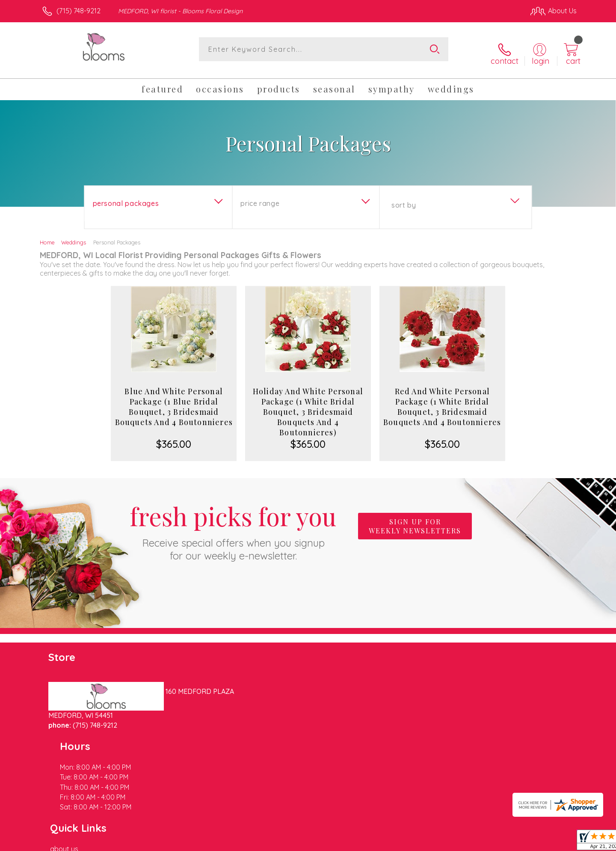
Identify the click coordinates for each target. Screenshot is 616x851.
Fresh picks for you (233, 524)
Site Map (554, 842)
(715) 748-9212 (78, 11)
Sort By (404, 198)
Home (47, 235)
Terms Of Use (389, 842)
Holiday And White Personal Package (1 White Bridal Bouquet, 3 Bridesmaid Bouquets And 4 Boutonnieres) (308, 405)
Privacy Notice (440, 842)
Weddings (74, 235)
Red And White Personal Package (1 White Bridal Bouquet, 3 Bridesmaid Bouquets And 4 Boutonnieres (442, 400)
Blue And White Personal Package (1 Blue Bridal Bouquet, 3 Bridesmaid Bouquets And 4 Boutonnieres (174, 400)
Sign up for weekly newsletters (415, 519)
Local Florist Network (501, 842)
